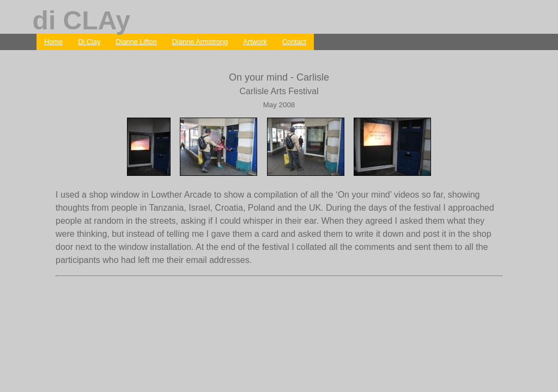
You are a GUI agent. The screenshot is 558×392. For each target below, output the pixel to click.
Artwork (255, 42)
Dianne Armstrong (200, 42)
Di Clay (89, 42)
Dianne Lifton (136, 42)
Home (53, 42)
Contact (294, 42)
